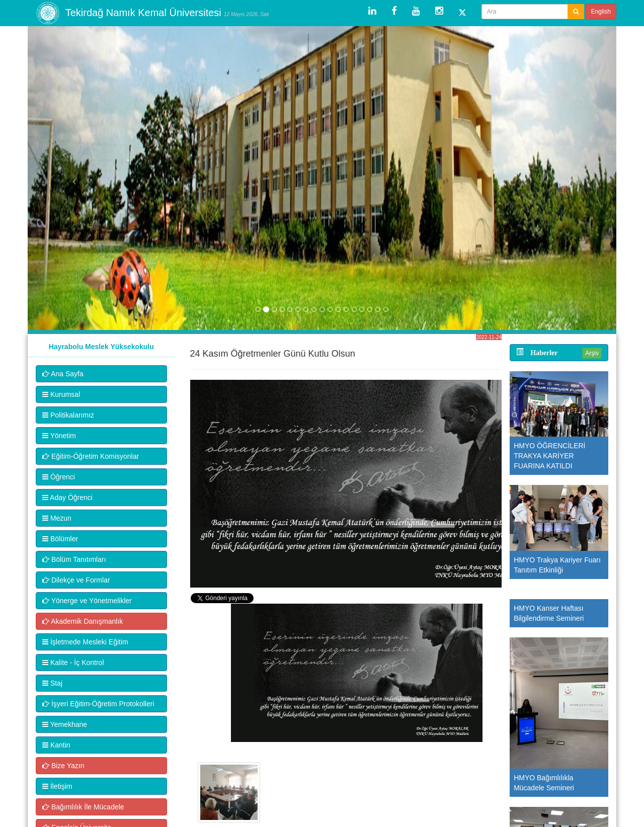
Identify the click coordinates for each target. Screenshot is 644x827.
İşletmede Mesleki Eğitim (85, 642)
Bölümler (60, 539)
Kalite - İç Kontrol (73, 663)
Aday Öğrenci (67, 498)
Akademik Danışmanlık (83, 621)
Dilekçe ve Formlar (76, 580)
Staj (52, 683)
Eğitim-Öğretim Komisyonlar (91, 456)
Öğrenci (59, 477)
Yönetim (59, 436)
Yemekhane (65, 724)
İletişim (57, 786)
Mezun (57, 518)
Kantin (56, 745)
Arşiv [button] (592, 353)
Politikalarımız (68, 415)
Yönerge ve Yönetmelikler (87, 601)
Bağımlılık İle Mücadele (83, 807)
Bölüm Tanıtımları (74, 559)
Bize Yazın (63, 766)
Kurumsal (61, 394)
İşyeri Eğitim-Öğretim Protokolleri (98, 704)
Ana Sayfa (63, 374)
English (601, 12)
